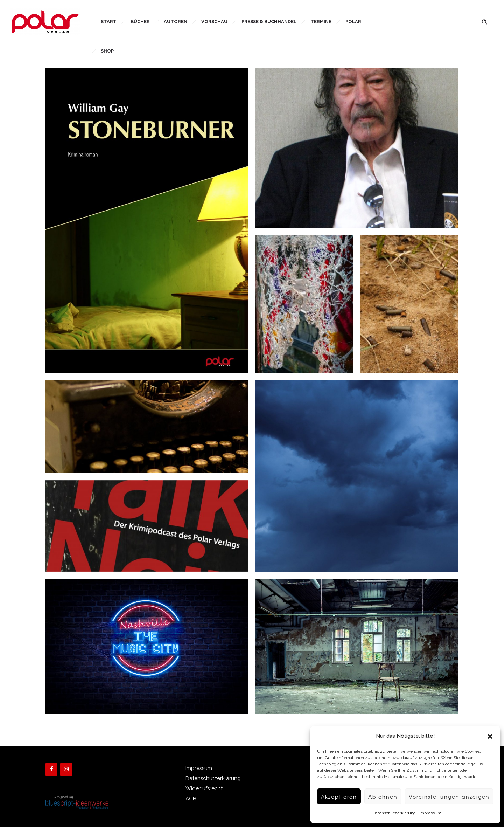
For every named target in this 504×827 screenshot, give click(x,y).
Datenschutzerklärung (391, 813)
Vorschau (214, 22)
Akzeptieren (333, 797)
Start (109, 22)
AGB (191, 799)
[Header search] (484, 21)
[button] (490, 736)
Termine (321, 22)
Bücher (140, 22)
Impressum (427, 813)
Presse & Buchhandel (269, 22)
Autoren (176, 22)
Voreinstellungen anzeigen (447, 797)
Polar (353, 22)
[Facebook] (51, 769)
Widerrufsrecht (204, 788)
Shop (107, 51)
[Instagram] (66, 769)
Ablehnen (379, 797)
